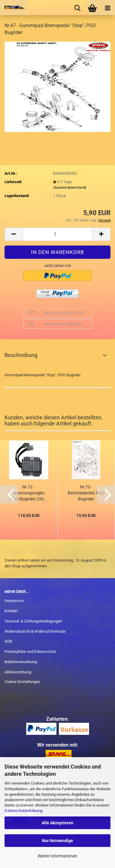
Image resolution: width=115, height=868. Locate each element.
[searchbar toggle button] (77, 8)
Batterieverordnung (21, 662)
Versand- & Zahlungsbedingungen (33, 621)
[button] (14, 234)
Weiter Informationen (57, 856)
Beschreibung (21, 355)
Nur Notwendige (57, 841)
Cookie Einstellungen (22, 682)
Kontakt (11, 611)
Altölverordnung (18, 672)
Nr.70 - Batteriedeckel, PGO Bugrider (86, 493)
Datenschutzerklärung (23, 811)
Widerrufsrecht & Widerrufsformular (35, 631)
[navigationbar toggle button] (107, 8)
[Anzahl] (57, 234)
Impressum (14, 601)
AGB (8, 641)
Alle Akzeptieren (57, 823)
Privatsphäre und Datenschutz (30, 652)
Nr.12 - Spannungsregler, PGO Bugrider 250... (29, 493)
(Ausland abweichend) (70, 188)
